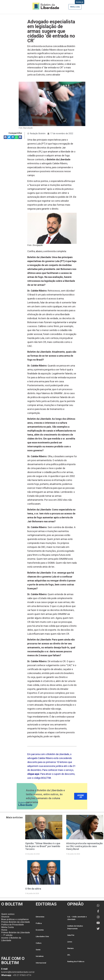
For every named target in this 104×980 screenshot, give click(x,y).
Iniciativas (40, 956)
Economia (40, 930)
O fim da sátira (33, 889)
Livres (70, 942)
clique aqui (33, 774)
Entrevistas (40, 917)
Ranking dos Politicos (76, 961)
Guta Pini (71, 935)
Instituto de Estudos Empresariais (75, 927)
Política (39, 923)
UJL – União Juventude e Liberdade (77, 918)
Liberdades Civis (42, 936)
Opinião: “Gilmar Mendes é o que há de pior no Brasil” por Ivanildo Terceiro (43, 846)
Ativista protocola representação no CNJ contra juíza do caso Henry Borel (84, 846)
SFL (69, 955)
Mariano (70, 948)
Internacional (41, 963)
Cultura (39, 943)
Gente (38, 950)
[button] (5, 137)
